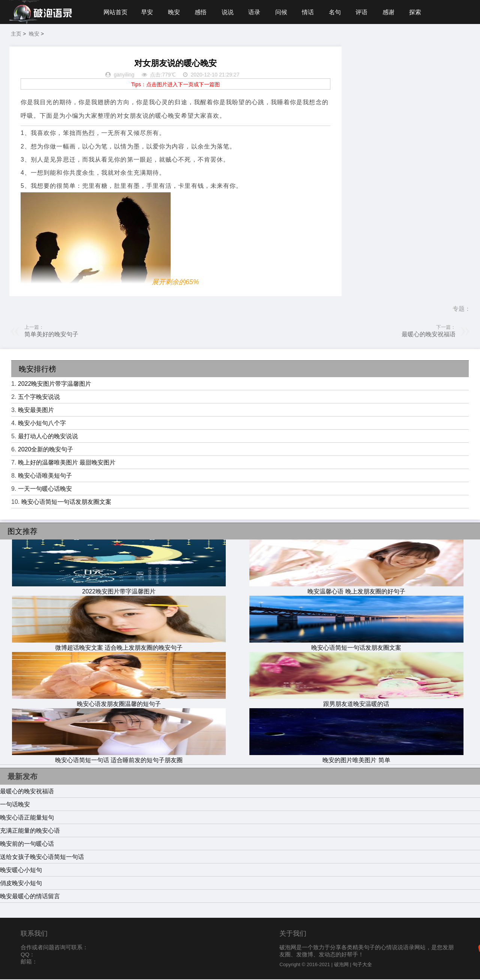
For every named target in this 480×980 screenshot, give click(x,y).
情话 (310, 12)
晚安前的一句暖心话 (27, 844)
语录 (256, 12)
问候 (283, 12)
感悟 (202, 12)
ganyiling (124, 76)
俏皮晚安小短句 (21, 884)
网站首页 (115, 12)
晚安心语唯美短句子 (45, 476)
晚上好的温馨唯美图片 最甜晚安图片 (67, 463)
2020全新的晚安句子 (46, 450)
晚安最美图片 (36, 411)
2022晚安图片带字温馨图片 (55, 384)
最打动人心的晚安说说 (48, 437)
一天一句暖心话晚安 (45, 489)
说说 (229, 12)
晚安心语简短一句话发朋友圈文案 (66, 503)
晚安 (175, 12)
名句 (338, 12)
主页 (16, 34)
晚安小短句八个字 (42, 424)
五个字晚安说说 (39, 398)
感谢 (392, 12)
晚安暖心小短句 (21, 871)
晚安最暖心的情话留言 (30, 897)
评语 (365, 12)
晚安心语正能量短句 (27, 818)
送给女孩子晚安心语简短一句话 (42, 858)
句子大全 (362, 965)
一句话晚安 (15, 805)
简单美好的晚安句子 (51, 335)
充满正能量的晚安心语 (30, 831)
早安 (147, 12)
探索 (419, 12)
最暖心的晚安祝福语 (429, 335)
